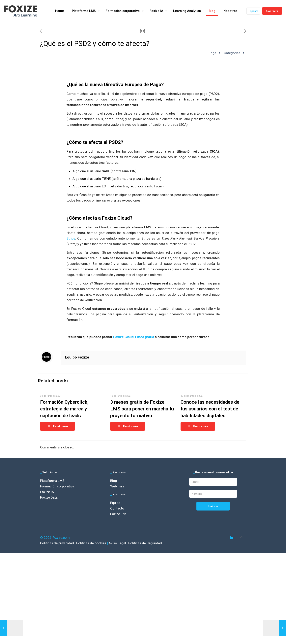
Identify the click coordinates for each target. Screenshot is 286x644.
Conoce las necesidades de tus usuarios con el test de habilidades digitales (210, 409)
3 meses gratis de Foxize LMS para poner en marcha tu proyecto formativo (142, 409)
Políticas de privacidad (57, 543)
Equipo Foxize (77, 357)
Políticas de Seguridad (145, 543)
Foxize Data (49, 497)
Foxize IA (47, 492)
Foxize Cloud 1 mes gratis (134, 337)
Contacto (117, 508)
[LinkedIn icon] (231, 538)
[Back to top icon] (242, 537)
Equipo (115, 503)
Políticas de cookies (92, 543)
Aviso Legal (118, 543)
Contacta (272, 11)
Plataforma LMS (52, 481)
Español (253, 11)
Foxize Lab (118, 514)
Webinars (117, 486)
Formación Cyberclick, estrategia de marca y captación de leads (64, 409)
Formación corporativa (57, 486)
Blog (114, 481)
